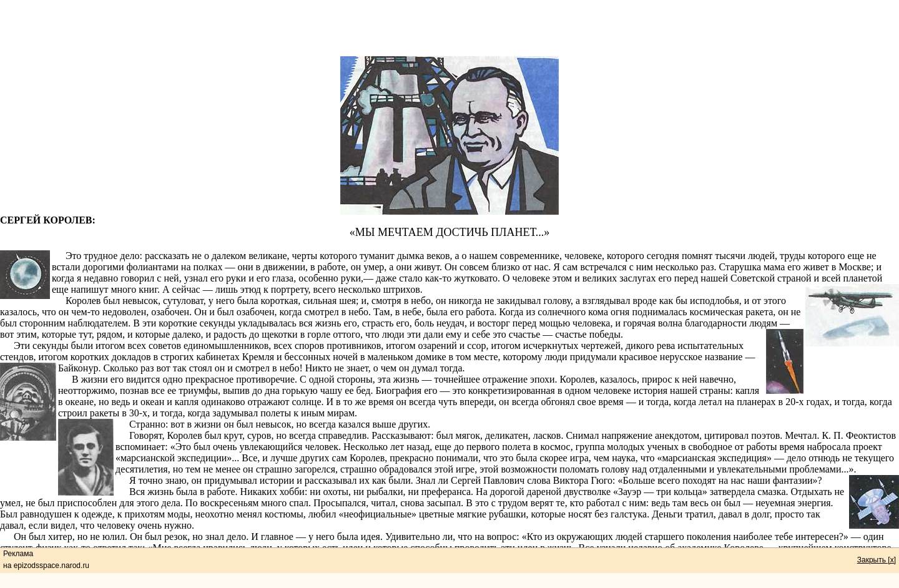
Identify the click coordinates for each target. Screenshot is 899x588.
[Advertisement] (449, 28)
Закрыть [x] (877, 560)
